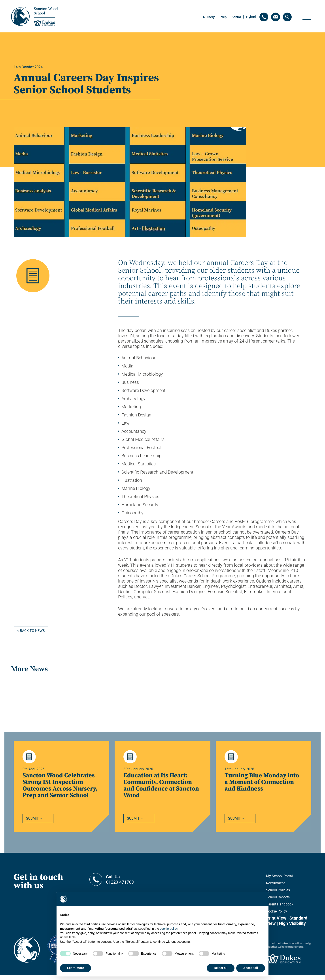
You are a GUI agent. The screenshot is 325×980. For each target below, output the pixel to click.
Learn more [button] (76, 968)
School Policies (278, 895)
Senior (236, 17)
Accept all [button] (251, 968)
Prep (223, 17)
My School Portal (279, 881)
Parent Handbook (280, 909)
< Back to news (31, 631)
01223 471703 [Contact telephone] (133, 884)
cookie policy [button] (169, 929)
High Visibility (292, 928)
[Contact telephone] (264, 17)
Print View (276, 923)
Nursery (209, 17)
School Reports (278, 902)
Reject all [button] (220, 968)
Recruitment (275, 888)
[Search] (287, 17)
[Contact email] (276, 17)
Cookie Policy (277, 916)
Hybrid (251, 17)
